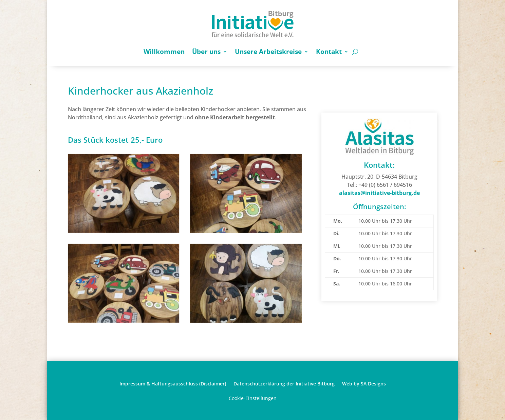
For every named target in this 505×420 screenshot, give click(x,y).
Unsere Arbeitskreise (268, 52)
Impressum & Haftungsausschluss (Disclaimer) (173, 383)
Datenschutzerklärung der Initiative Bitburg (284, 383)
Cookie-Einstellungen (253, 398)
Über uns (206, 52)
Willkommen (164, 52)
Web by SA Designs (364, 383)
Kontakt (329, 52)
